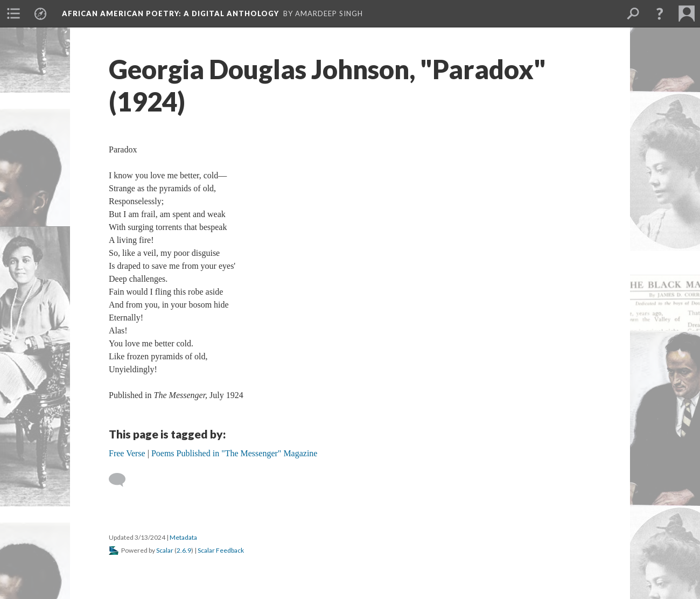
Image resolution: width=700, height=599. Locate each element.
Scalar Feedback (221, 550)
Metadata (183, 537)
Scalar (165, 550)
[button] (660, 13)
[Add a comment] (122, 480)
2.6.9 (184, 550)
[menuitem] (13, 13)
